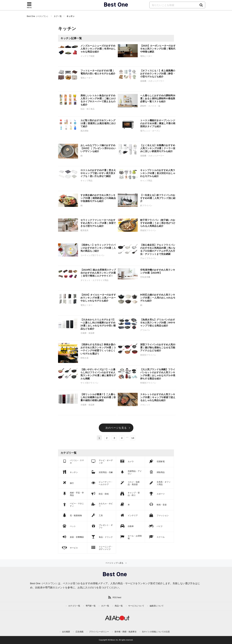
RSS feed (117, 598)
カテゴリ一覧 (74, 606)
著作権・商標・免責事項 (125, 632)
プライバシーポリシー (99, 632)
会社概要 (66, 632)
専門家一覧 (91, 606)
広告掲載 (79, 632)
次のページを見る (116, 428)
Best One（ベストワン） (38, 16)
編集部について (157, 606)
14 (133, 438)
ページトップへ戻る (114, 563)
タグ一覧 (58, 16)
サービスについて (136, 606)
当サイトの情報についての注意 (156, 632)
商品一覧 (119, 606)
